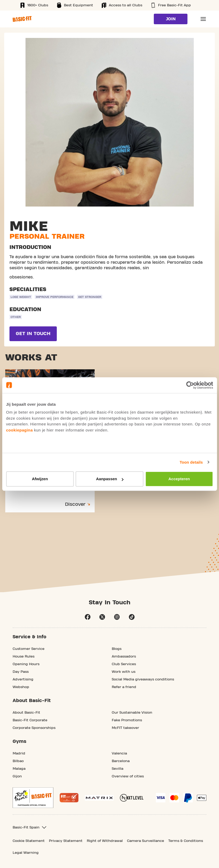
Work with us (124, 672)
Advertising (23, 679)
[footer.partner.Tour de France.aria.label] (33, 798)
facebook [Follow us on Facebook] (88, 617)
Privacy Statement (66, 841)
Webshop (21, 687)
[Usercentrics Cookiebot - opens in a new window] (190, 385)
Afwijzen (40, 479)
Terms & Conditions (186, 841)
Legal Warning (26, 853)
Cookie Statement (29, 841)
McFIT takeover (125, 728)
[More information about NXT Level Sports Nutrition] (132, 798)
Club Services (124, 664)
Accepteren (179, 479)
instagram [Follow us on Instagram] (117, 617)
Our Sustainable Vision (132, 713)
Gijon (17, 776)
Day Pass (21, 672)
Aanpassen (110, 479)
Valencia (119, 753)
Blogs (117, 649)
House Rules (24, 656)
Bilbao (18, 761)
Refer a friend (124, 687)
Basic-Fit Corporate (30, 720)
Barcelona (121, 761)
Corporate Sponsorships (34, 728)
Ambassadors (124, 656)
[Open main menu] (203, 19)
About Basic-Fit (26, 713)
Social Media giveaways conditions (143, 679)
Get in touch (33, 334)
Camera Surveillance (146, 841)
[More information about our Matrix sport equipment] (99, 798)
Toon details (191, 462)
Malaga (19, 769)
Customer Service (29, 649)
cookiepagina (19, 430)
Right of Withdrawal (105, 841)
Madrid (19, 753)
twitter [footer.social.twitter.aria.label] (102, 617)
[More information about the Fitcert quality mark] (69, 798)
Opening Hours (26, 664)
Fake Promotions (127, 720)
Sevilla (118, 769)
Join (171, 19)
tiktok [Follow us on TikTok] (132, 617)
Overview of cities (128, 776)
